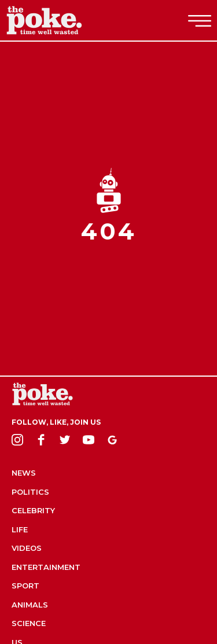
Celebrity (33, 510)
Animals (30, 605)
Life (20, 529)
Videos (27, 548)
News (24, 473)
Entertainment (46, 567)
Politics (30, 492)
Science (29, 623)
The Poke (72, 20)
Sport (25, 586)
